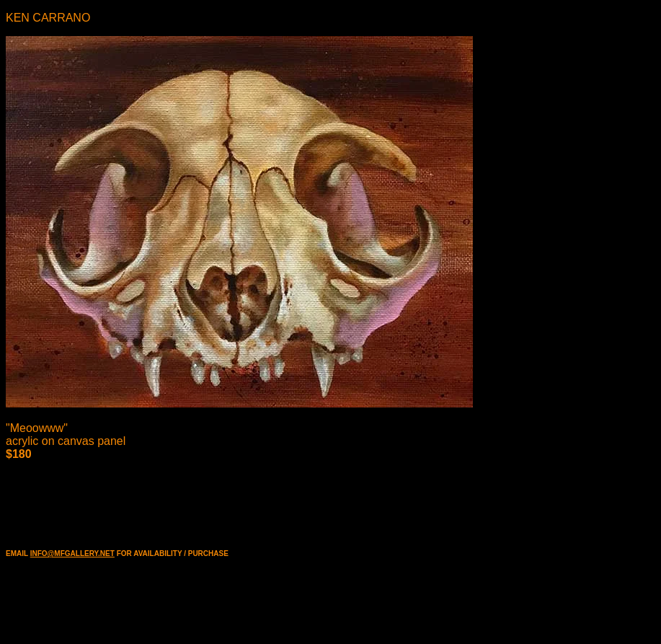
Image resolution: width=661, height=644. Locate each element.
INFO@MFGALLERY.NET (72, 553)
